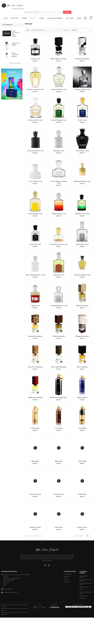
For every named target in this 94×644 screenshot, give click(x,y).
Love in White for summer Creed (59, 182)
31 (87, 450)
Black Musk (35, 375)
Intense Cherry (82, 441)
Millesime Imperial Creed (82, 181)
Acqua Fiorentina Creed (59, 89)
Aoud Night (82, 342)
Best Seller (15, 18)
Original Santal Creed (59, 214)
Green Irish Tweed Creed (35, 151)
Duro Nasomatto (82, 324)
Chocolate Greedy (35, 408)
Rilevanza (81, 30)
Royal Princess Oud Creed (59, 244)
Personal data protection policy (86, 507)
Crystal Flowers (59, 408)
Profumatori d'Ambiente (55, 18)
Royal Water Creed (82, 244)
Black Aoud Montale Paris (59, 333)
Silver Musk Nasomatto (59, 324)
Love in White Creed (35, 181)
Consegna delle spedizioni (84, 491)
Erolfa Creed (82, 120)
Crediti (81, 504)
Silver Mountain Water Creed (35, 275)
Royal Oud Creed (35, 244)
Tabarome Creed (59, 275)
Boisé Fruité (82, 375)
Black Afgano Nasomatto (59, 59)
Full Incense (59, 441)
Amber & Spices (82, 333)
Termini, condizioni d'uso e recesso (86, 494)
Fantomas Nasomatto (82, 59)
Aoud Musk (59, 342)
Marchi (79, 18)
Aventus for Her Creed (35, 120)
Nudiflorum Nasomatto (35, 333)
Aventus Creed (35, 59)
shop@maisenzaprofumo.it (11, 507)
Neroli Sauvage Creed (35, 214)
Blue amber (59, 375)
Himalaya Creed (59, 151)
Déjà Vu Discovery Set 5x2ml (15, 33)
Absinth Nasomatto (82, 306)
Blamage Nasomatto (82, 315)
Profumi (33, 18)
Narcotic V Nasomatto (35, 324)
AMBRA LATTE (16, 43)
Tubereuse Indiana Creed (82, 275)
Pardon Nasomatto (59, 315)
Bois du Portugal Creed (59, 120)
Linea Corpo (70, 18)
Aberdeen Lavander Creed (35, 89)
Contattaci (82, 512)
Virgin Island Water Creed (59, 306)
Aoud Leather (35, 342)
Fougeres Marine (35, 441)
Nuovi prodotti (68, 489)
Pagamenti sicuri (84, 501)
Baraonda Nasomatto (35, 315)
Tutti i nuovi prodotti (15, 63)
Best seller (66, 491)
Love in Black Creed (82, 151)
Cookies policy (83, 510)
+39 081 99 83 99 (8, 503)
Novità (6, 18)
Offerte (24, 18)
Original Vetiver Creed (82, 214)
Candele (42, 18)
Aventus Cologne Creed (82, 89)
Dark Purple (82, 408)
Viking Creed (35, 306)
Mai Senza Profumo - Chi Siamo (86, 498)
